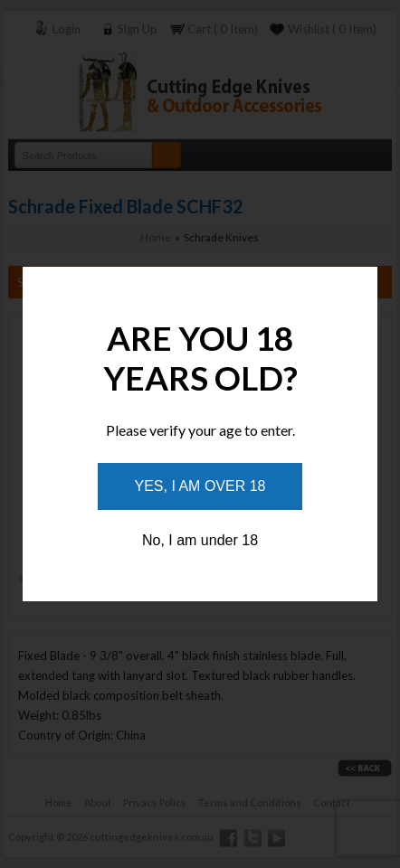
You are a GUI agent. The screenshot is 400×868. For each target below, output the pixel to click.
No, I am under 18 (200, 540)
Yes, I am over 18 (200, 486)
